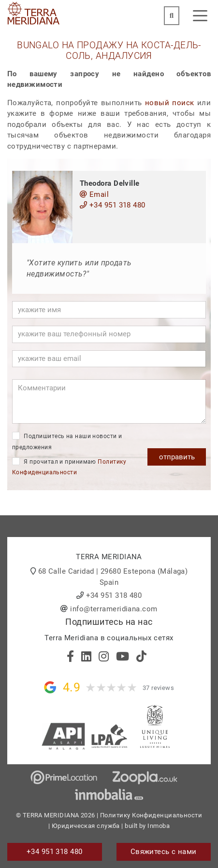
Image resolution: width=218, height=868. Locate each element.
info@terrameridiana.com (114, 609)
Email (94, 194)
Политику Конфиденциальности (151, 815)
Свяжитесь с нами (164, 852)
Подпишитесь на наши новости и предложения (67, 441)
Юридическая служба (86, 826)
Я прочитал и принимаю (69, 467)
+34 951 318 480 (113, 205)
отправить (177, 457)
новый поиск (170, 103)
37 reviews (159, 688)
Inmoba (159, 826)
